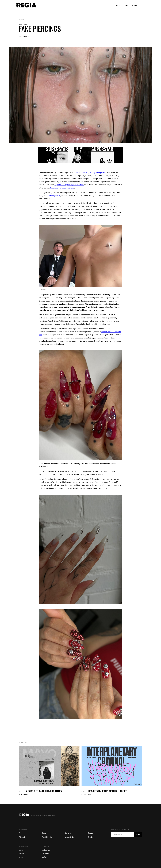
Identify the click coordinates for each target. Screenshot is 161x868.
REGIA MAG (27, 36)
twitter (45, 857)
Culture (68, 833)
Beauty (45, 833)
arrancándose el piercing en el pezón (90, 173)
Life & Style (69, 837)
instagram (46, 850)
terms (21, 857)
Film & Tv (22, 837)
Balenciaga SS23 (53, 196)
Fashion (91, 833)
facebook (45, 853)
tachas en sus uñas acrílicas (62, 188)
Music (83, 792)
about (21, 850)
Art (20, 792)
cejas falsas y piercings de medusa (69, 185)
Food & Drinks (47, 837)
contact (22, 853)
